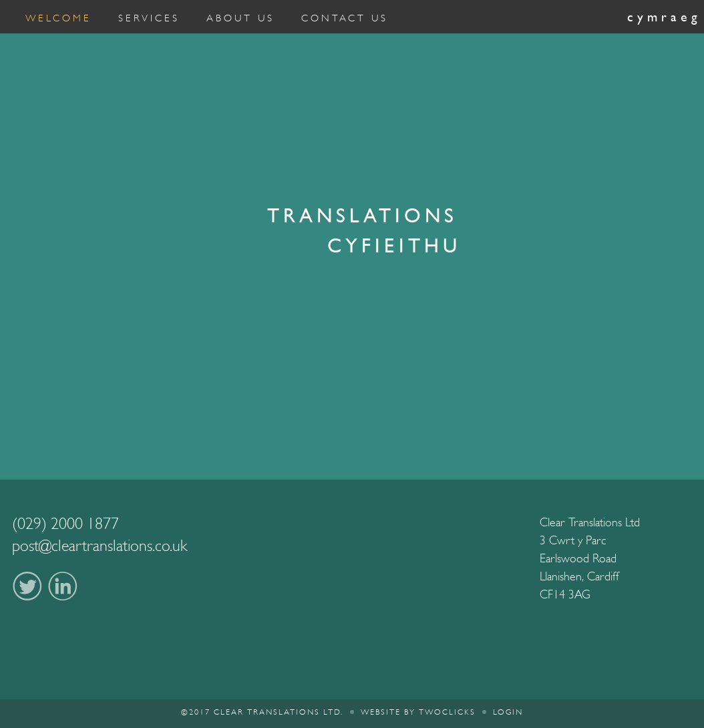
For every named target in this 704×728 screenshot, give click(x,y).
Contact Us (345, 18)
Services (149, 18)
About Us (240, 18)
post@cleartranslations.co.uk (100, 546)
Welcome (58, 18)
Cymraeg (664, 17)
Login (508, 712)
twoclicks (447, 712)
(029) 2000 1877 (65, 524)
